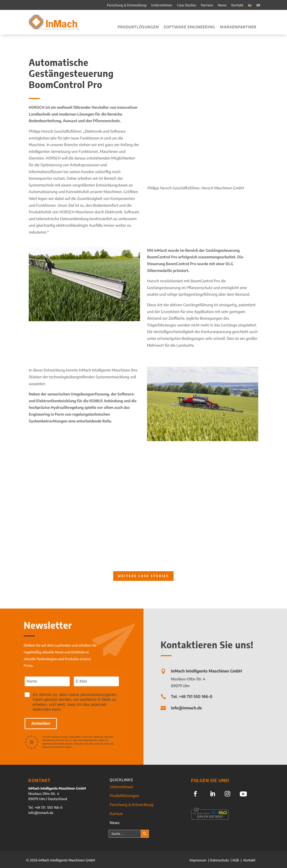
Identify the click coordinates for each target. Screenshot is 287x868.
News (222, 5)
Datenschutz (219, 860)
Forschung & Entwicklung (127, 5)
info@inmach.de (41, 813)
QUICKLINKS (121, 780)
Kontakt (237, 5)
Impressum (198, 860)
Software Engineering (189, 27)
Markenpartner (238, 27)
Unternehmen (162, 5)
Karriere (207, 5)
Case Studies (187, 5)
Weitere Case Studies (143, 576)
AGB (236, 860)
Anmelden (41, 723)
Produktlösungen (138, 27)
